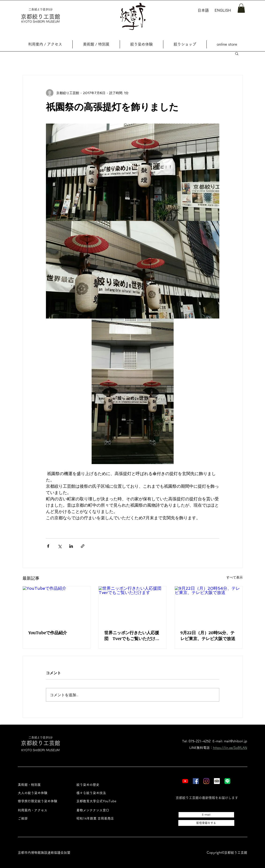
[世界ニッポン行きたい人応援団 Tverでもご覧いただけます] (132, 605)
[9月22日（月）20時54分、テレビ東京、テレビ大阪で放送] (209, 605)
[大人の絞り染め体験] (42, 793)
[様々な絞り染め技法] (100, 793)
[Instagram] (206, 781)
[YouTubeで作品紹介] (57, 605)
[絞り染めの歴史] (100, 785)
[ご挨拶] (42, 819)
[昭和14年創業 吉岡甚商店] (100, 819)
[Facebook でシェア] (48, 546)
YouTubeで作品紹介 (48, 633)
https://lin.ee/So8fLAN (230, 748)
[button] (241, 8)
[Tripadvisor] (217, 781)
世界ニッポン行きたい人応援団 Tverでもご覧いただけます (132, 636)
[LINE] (227, 781)
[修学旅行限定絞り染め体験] (42, 801)
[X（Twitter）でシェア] (60, 546)
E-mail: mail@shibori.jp (230, 741)
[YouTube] (185, 781)
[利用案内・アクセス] (42, 810)
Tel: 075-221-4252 (196, 741)
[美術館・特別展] (42, 785)
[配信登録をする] (206, 823)
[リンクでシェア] (83, 546)
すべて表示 (235, 577)
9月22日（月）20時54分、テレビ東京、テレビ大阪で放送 (208, 635)
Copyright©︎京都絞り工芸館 (227, 853)
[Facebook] (196, 781)
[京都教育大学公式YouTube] (100, 801)
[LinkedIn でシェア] (71, 546)
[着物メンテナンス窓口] (100, 810)
